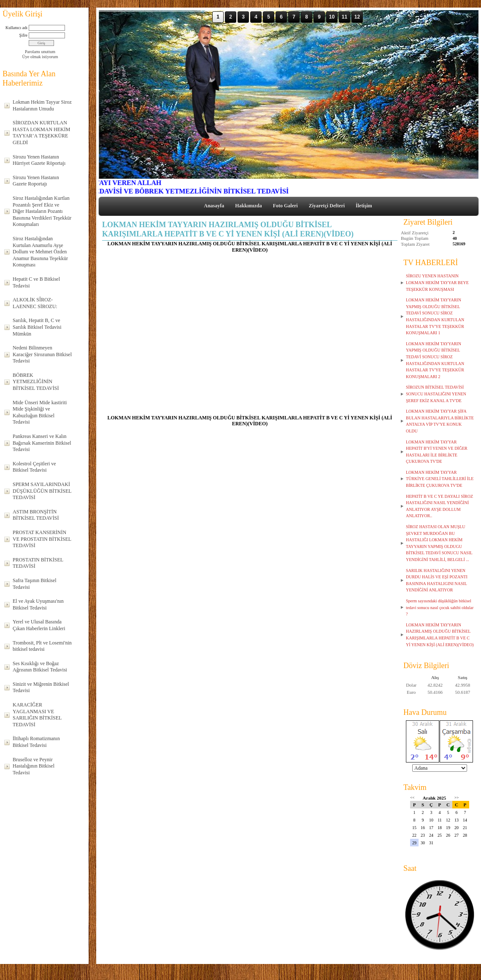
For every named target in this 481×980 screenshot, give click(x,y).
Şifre (23, 35)
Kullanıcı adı (16, 28)
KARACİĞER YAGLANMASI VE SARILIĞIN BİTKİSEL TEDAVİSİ (37, 715)
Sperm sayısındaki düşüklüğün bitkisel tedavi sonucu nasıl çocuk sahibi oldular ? (440, 607)
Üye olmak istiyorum (40, 57)
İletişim (364, 206)
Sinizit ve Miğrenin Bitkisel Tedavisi (41, 687)
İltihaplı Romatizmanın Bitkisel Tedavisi (36, 742)
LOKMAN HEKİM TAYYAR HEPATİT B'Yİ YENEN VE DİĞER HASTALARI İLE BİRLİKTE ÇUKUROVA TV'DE (437, 452)
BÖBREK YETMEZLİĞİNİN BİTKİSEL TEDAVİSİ (36, 382)
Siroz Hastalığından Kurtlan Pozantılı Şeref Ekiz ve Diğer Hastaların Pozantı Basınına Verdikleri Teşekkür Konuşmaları (42, 211)
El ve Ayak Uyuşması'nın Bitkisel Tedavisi (38, 604)
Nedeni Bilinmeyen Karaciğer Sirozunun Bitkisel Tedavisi (42, 354)
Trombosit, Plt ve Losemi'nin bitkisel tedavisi (42, 646)
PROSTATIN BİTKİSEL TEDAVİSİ (38, 563)
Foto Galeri (285, 206)
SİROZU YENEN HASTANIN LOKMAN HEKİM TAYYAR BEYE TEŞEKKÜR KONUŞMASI (437, 282)
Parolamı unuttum (40, 52)
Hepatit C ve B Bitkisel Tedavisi (36, 282)
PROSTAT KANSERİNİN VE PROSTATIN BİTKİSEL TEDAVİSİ (42, 539)
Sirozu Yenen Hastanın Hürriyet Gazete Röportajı (39, 160)
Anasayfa (214, 206)
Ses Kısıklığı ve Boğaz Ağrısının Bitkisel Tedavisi (40, 667)
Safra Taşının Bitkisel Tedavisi (35, 584)
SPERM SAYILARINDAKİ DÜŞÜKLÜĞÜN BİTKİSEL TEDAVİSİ (42, 491)
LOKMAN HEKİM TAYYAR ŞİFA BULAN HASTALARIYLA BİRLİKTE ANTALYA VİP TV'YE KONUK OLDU (440, 421)
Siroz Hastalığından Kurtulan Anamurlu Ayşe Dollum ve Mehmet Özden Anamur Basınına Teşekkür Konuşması (40, 252)
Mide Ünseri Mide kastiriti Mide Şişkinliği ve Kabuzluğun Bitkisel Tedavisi (40, 412)
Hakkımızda (248, 206)
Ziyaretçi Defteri (327, 206)
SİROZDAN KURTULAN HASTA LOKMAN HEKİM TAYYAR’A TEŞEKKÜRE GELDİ (41, 133)
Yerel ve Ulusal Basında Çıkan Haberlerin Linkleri (39, 625)
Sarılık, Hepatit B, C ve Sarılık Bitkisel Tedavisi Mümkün (37, 327)
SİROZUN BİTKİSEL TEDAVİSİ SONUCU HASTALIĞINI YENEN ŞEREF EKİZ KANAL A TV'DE (436, 394)
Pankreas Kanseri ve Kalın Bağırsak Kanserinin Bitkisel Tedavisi (42, 443)
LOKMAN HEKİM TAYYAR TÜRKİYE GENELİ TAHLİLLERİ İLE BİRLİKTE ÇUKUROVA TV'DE (440, 479)
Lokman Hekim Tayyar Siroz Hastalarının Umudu (42, 105)
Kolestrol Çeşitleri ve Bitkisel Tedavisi (34, 467)
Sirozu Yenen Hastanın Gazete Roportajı (36, 181)
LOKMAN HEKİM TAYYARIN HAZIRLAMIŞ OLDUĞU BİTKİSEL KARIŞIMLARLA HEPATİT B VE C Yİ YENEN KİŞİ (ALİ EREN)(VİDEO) (440, 635)
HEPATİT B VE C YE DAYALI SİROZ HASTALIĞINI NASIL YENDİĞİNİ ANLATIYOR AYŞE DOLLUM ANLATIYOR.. (439, 506)
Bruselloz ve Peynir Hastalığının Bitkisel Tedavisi (34, 766)
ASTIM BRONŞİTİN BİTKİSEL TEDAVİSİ (36, 515)
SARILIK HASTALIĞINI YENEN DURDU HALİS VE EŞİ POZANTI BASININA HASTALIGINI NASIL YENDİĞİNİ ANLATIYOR (437, 580)
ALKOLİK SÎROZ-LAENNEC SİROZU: (35, 303)
